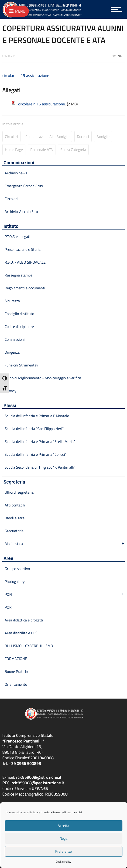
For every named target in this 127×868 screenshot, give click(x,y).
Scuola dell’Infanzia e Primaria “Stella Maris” (40, 441)
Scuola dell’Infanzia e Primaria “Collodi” (36, 454)
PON (65, 594)
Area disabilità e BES (21, 633)
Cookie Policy (63, 862)
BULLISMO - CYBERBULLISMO (29, 646)
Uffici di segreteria (19, 492)
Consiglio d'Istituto (19, 314)
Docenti (83, 136)
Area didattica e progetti (24, 620)
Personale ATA (42, 150)
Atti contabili (15, 505)
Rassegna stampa (19, 275)
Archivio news (16, 173)
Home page (14, 150)
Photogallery (15, 581)
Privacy (10, 391)
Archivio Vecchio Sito (21, 212)
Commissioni (15, 339)
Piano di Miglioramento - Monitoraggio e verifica (43, 378)
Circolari (11, 136)
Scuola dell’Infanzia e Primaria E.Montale (37, 416)
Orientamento (16, 684)
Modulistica (65, 544)
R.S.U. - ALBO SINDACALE (25, 262)
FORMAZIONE (16, 659)
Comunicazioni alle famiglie (47, 136)
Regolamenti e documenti (25, 288)
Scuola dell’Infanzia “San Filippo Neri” (34, 429)
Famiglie (103, 136)
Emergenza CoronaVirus (24, 186)
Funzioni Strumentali (21, 365)
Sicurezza (12, 301)
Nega (64, 838)
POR (8, 607)
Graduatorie (14, 531)
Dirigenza (12, 352)
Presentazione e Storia (23, 249)
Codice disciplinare (19, 326)
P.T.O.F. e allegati (17, 237)
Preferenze (63, 851)
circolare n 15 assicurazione (26, 75)
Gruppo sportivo (17, 569)
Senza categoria (73, 150)
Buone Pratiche (17, 671)
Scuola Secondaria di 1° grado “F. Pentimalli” (40, 467)
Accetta (63, 826)
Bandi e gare (15, 518)
